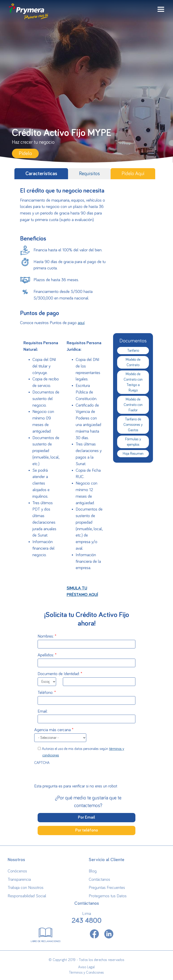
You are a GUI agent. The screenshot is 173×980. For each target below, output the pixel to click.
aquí (81, 323)
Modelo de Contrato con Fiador (133, 405)
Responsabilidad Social (27, 896)
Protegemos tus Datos (108, 896)
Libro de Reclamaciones (46, 934)
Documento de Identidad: (59, 674)
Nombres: (46, 636)
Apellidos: (46, 655)
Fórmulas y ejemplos (133, 442)
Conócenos (17, 871)
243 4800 (87, 921)
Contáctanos (99, 880)
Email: (43, 711)
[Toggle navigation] (161, 9)
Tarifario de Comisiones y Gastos (133, 425)
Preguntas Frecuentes (107, 888)
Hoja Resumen (133, 454)
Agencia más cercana (52, 730)
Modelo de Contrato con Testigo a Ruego (133, 382)
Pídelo (25, 153)
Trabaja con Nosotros (26, 888)
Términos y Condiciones (86, 973)
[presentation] (86, 774)
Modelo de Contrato (133, 362)
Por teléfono (87, 830)
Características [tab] (41, 174)
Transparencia (19, 880)
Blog (93, 871)
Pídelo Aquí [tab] (133, 174)
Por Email (86, 817)
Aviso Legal (86, 967)
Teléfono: (45, 693)
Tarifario (133, 351)
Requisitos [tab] (89, 174)
